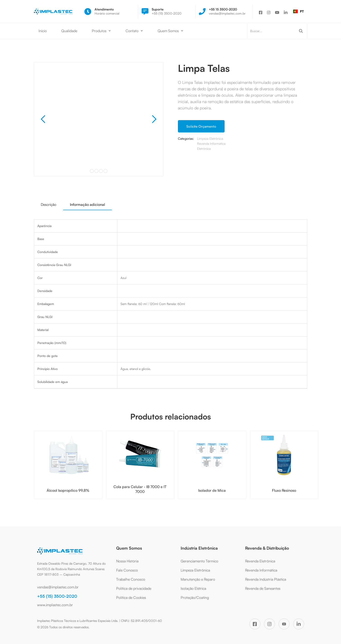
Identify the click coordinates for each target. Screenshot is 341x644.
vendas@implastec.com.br (58, 587)
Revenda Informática (261, 570)
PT (299, 11)
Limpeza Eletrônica (195, 570)
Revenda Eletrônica (260, 561)
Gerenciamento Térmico (199, 561)
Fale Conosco (127, 570)
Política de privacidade (134, 588)
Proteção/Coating (195, 597)
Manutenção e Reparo (198, 579)
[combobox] (299, 11)
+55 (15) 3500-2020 (57, 596)
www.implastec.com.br (55, 605)
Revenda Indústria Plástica (266, 579)
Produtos (99, 31)
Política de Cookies (131, 597)
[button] (101, 31)
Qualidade (69, 31)
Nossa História (127, 561)
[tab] (49, 204)
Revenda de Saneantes (263, 588)
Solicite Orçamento (201, 126)
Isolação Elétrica (193, 588)
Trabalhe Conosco (131, 579)
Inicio (43, 31)
